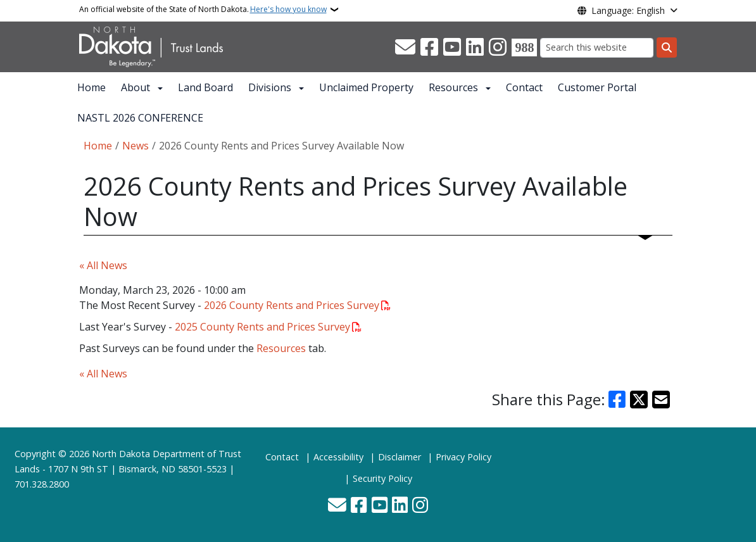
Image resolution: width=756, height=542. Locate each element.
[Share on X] (639, 400)
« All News (103, 265)
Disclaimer (400, 457)
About (135, 87)
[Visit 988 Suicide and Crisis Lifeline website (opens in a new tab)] (524, 47)
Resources (453, 87)
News (135, 146)
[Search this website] (597, 48)
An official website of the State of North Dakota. (203, 9)
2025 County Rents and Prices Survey (262, 327)
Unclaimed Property (366, 87)
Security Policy (382, 478)
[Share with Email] (661, 400)
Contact (524, 87)
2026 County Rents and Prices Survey (292, 305)
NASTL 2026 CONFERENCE (140, 118)
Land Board (205, 87)
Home (91, 87)
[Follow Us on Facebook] (429, 47)
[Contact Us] (405, 47)
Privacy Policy (463, 457)
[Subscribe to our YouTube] (452, 47)
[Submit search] (667, 47)
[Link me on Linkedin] (475, 47)
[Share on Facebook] (617, 400)
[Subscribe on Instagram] (498, 47)
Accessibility (338, 457)
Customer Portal (597, 87)
